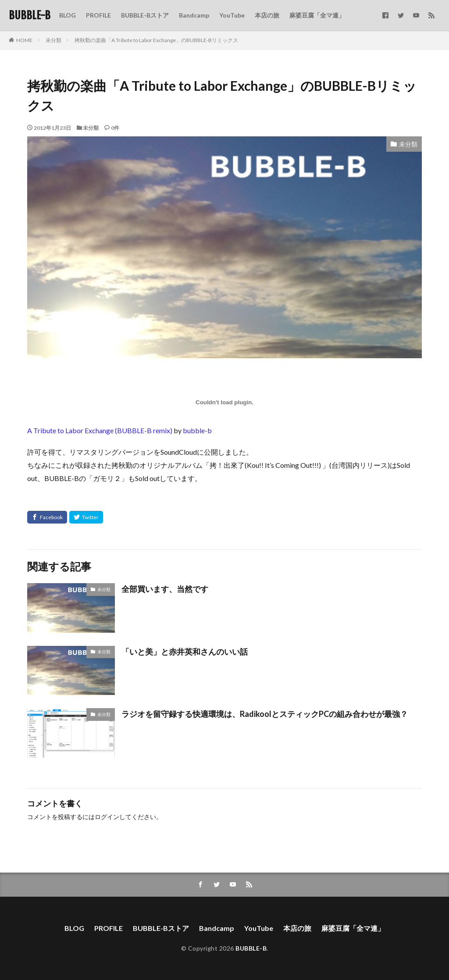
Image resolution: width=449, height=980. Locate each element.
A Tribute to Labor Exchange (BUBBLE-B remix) (100, 430)
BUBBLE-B (30, 15)
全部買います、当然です (165, 589)
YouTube (232, 15)
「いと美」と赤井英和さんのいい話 (185, 652)
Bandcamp (194, 15)
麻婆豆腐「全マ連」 (317, 15)
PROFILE (98, 15)
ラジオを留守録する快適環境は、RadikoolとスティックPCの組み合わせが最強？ (265, 714)
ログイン (107, 817)
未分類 (53, 40)
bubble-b (197, 430)
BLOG (68, 15)
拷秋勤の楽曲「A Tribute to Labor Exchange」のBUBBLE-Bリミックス (156, 40)
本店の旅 (267, 15)
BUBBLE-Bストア (145, 15)
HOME (24, 40)
